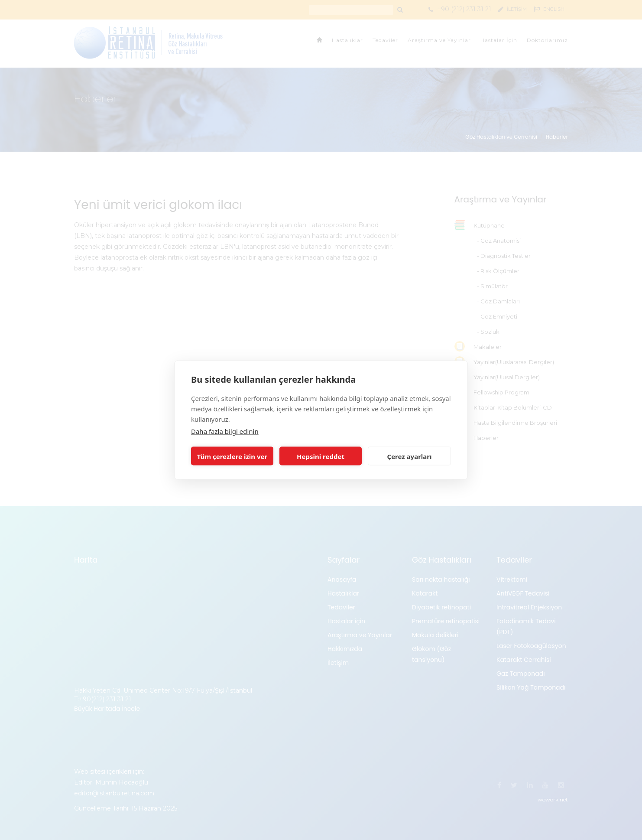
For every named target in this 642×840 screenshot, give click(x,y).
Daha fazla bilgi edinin (225, 431)
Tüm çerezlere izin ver (232, 456)
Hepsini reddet (321, 456)
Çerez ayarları (410, 456)
